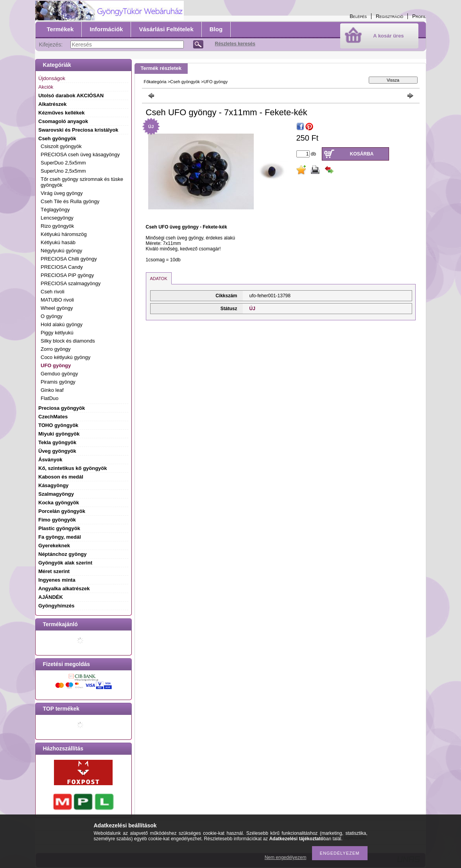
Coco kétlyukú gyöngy (65, 357)
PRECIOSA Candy (62, 267)
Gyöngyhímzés (56, 606)
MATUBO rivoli (57, 300)
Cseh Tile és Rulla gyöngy (70, 201)
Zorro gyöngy (56, 349)
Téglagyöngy (55, 210)
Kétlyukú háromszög (64, 234)
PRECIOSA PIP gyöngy (67, 275)
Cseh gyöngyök (185, 82)
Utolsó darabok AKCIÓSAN (71, 96)
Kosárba (362, 154)
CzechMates (53, 417)
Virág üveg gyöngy (62, 193)
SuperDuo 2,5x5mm (63, 163)
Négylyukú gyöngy (61, 251)
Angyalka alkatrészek (64, 588)
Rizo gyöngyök (57, 226)
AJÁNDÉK (51, 597)
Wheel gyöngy (57, 308)
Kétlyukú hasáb (58, 242)
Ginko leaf (52, 390)
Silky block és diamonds (68, 341)
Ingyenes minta (57, 580)
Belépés (358, 16)
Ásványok (50, 460)
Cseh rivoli (53, 292)
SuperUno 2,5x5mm (63, 171)
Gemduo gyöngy (59, 374)
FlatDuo (50, 398)
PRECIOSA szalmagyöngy (71, 283)
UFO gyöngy (56, 365)
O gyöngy (52, 316)
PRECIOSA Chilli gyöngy (69, 259)
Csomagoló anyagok (63, 121)
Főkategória (155, 82)
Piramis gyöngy (58, 382)
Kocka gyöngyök (59, 503)
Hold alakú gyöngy (62, 324)
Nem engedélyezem (286, 857)
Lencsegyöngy (57, 218)
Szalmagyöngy (56, 494)
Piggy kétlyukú (57, 333)
